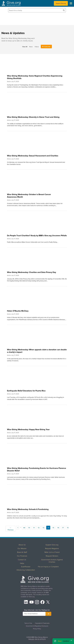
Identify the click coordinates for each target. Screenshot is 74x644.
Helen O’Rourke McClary (18, 311)
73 (43, 528)
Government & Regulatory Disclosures (37, 626)
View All (25, 47)
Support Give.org (61, 3)
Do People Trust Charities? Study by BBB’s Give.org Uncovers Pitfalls (37, 235)
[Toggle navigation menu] (71, 3)
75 (53, 528)
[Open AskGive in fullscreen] (55, 641)
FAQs (22, 563)
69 (24, 528)
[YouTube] (32, 602)
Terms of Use (28, 623)
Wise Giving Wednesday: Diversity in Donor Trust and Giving (33, 117)
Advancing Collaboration (26, 570)
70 (29, 528)
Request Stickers (52, 556)
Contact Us (22, 560)
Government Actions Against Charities (52, 561)
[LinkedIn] (26, 602)
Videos (37, 47)
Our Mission (22, 548)
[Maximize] (71, 641)
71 (34, 528)
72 (39, 528)
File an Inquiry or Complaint (48, 567)
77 (63, 528)
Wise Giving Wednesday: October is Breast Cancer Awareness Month (29, 196)
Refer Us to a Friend (52, 552)
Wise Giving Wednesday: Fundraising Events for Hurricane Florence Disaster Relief (37, 469)
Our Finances (22, 556)
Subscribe (47, 47)
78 (68, 528)
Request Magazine (52, 548)
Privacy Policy (37, 629)
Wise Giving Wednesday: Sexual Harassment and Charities (33, 156)
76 (58, 528)
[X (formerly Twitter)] (48, 602)
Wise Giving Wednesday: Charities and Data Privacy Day (32, 272)
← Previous (11, 529)
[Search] (64, 10)
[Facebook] (42, 602)
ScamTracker (26, 567)
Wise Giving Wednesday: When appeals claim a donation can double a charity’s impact (37, 351)
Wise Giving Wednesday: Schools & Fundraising (28, 509)
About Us (22, 545)
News (31, 47)
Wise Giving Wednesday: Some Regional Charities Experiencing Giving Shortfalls (35, 77)
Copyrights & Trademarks (42, 623)
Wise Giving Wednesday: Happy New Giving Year (28, 429)
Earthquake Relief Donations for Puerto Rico (26, 391)
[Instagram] (37, 602)
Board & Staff (22, 552)
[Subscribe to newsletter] (48, 614)
